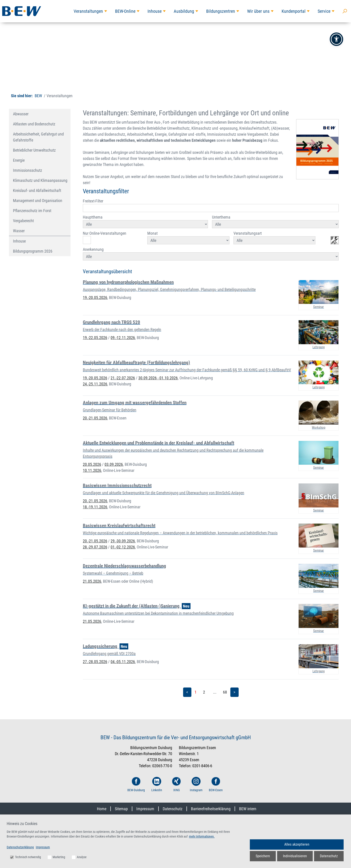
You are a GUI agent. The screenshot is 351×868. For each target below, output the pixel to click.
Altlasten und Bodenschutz (34, 124)
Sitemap (121, 809)
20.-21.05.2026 (95, 418)
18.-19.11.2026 (95, 507)
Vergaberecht (23, 221)
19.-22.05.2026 (95, 338)
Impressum (145, 809)
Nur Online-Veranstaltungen (105, 237)
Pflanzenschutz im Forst (32, 211)
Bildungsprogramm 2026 (33, 251)
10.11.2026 (92, 470)
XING (176, 784)
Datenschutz (173, 809)
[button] (336, 39)
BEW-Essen (216, 784)
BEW (38, 96)
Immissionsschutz (28, 170)
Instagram (196, 784)
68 (225, 692)
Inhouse (155, 11)
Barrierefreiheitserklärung (211, 809)
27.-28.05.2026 (95, 662)
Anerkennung (211, 254)
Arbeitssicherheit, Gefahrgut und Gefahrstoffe (38, 137)
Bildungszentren (221, 11)
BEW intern (248, 809)
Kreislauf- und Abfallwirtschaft (37, 190)
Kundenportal (294, 11)
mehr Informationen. (202, 836)
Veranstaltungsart (274, 238)
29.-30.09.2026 (123, 541)
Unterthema (275, 221)
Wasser (19, 231)
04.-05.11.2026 (123, 662)
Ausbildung (184, 11)
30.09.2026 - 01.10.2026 (158, 378)
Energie (19, 160)
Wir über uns (258, 11)
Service (324, 11)
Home (102, 809)
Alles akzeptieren (297, 844)
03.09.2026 (114, 464)
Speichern (263, 856)
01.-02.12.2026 (123, 547)
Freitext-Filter (211, 205)
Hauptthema (145, 221)
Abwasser (21, 114)
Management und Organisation (38, 201)
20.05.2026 (92, 464)
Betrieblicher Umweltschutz (34, 150)
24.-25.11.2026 (95, 384)
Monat (188, 238)
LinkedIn (157, 784)
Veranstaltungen (88, 11)
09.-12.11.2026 (123, 338)
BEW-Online (125, 11)
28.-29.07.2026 (95, 547)
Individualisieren (295, 856)
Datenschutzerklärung (20, 847)
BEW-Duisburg (136, 784)
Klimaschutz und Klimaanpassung (40, 180)
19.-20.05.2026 (95, 298)
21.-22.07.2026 (123, 378)
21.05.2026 (92, 581)
